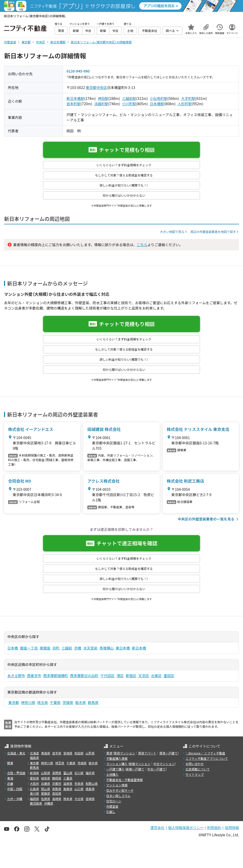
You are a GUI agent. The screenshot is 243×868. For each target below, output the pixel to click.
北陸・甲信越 (16, 773)
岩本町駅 (74, 104)
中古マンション (164, 764)
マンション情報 (117, 785)
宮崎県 (90, 799)
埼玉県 (43, 702)
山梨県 (46, 773)
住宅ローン (114, 801)
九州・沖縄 (15, 799)
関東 (10, 763)
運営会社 (157, 828)
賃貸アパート (147, 753)
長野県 (57, 773)
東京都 (91, 87)
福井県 (90, 773)
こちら (142, 245)
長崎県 (57, 799)
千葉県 (55, 702)
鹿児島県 (36, 803)
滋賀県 (68, 783)
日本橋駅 (157, 104)
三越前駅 (129, 98)
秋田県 (79, 753)
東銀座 (45, 648)
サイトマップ (195, 774)
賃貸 (109, 753)
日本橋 (13, 648)
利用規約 (214, 828)
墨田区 (169, 676)
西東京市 (34, 676)
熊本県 (68, 799)
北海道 (34, 753)
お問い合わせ (195, 764)
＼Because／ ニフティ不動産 (205, 753)
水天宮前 (90, 648)
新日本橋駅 (75, 98)
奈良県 (79, 783)
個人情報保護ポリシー (186, 828)
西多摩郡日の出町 (84, 676)
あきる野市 (16, 676)
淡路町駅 (102, 104)
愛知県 (34, 778)
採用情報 (232, 828)
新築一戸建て (135, 769)
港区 (120, 676)
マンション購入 (117, 764)
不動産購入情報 (117, 758)
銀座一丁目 (29, 648)
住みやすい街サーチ (120, 790)
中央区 (102, 87)
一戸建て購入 (115, 769)
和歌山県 (92, 783)
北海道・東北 (16, 753)
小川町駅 (129, 104)
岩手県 (57, 753)
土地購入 (112, 774)
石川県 (79, 773)
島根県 (68, 789)
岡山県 (46, 789)
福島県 (34, 758)
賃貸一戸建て (168, 753)
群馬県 (93, 702)
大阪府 (34, 783)
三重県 (68, 778)
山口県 (79, 789)
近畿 (10, 783)
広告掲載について (198, 769)
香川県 (34, 793)
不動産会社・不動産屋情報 (125, 780)
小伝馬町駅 (159, 98)
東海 (10, 778)
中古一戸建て (156, 769)
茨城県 (68, 702)
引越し (111, 812)
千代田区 (108, 676)
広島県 (34, 789)
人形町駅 (185, 104)
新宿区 (131, 676)
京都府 (57, 783)
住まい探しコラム (118, 796)
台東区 (156, 676)
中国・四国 (15, 789)
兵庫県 (46, 783)
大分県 (79, 799)
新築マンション (140, 764)
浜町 (56, 648)
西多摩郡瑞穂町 (56, 676)
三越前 (67, 648)
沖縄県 (49, 803)
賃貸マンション (125, 753)
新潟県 (34, 773)
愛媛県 (46, 793)
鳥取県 (57, 789)
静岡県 (57, 778)
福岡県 (34, 799)
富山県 (68, 773)
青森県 (46, 753)
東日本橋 (123, 648)
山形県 (90, 753)
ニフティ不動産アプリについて (207, 758)
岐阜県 (46, 778)
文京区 (144, 676)
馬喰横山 (107, 648)
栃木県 (80, 702)
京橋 (78, 648)
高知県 (57, 793)
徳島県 (90, 789)
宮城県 (68, 753)
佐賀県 (46, 799)
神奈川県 (28, 702)
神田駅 (103, 98)
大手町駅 (188, 98)
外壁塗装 (112, 806)
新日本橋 (139, 648)
